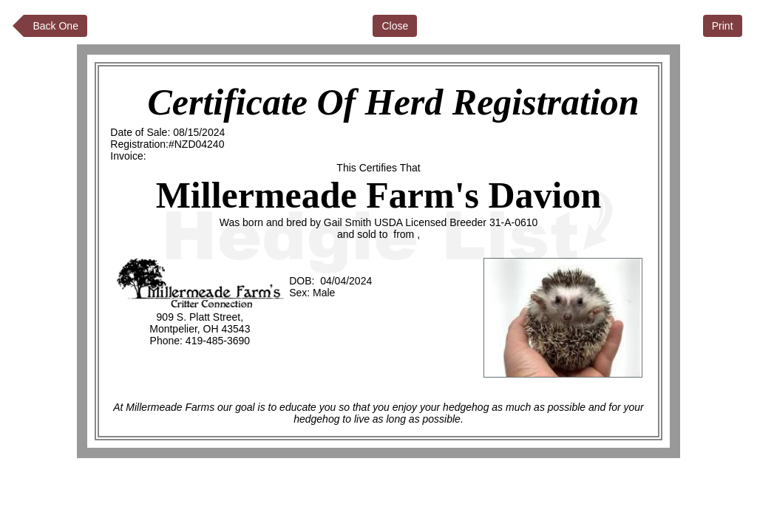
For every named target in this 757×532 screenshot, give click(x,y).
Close (395, 26)
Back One (55, 26)
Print (723, 26)
